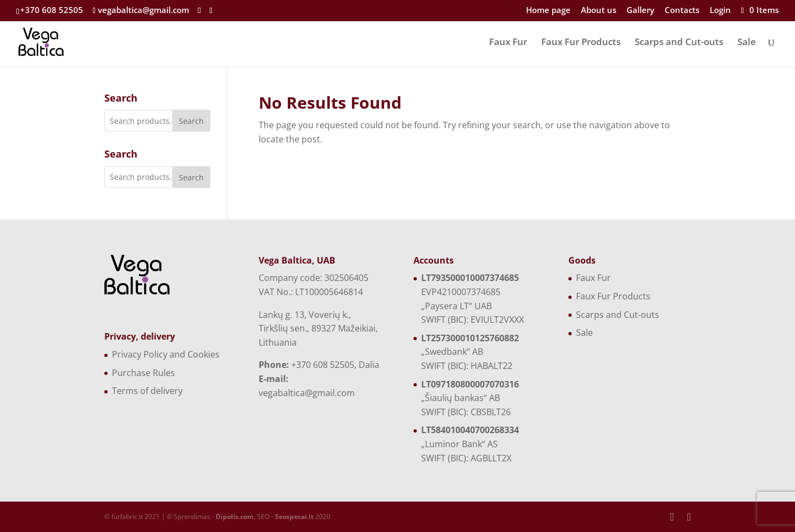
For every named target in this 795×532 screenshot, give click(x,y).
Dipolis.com (235, 517)
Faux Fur (508, 43)
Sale (747, 43)
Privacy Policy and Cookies (166, 354)
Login (720, 11)
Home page (548, 11)
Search (191, 121)
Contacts (682, 11)
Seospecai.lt (294, 517)
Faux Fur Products (581, 43)
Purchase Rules (143, 373)
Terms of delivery (147, 391)
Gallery (640, 11)
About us (599, 11)
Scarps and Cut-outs (679, 43)
